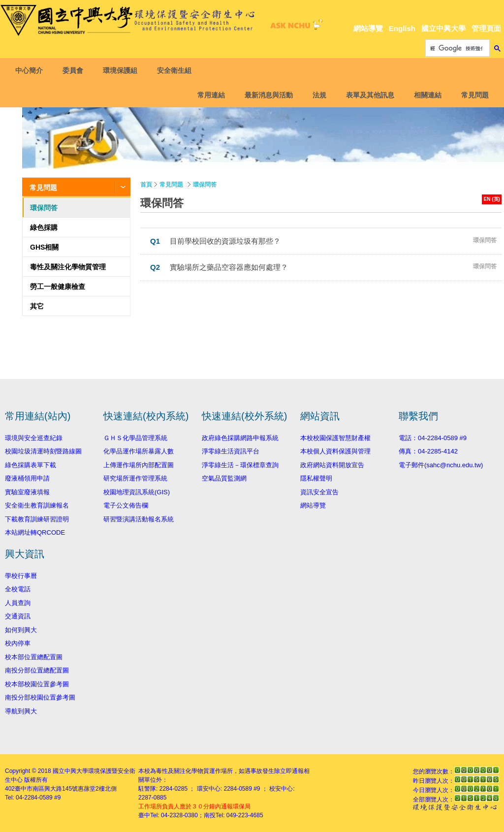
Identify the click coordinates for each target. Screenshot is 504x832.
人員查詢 (18, 603)
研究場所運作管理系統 (135, 478)
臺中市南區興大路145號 (46, 789)
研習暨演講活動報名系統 (139, 519)
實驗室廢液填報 (27, 492)
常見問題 (473, 95)
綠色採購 (44, 227)
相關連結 (426, 95)
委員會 (75, 70)
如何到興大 (21, 630)
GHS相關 (44, 247)
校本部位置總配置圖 (34, 657)
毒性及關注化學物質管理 (68, 267)
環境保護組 (122, 70)
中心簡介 (31, 70)
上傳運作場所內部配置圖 (139, 465)
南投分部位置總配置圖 (37, 670)
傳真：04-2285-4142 (428, 451)
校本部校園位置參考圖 (37, 684)
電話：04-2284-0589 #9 (433, 438)
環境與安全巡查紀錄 (34, 438)
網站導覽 (368, 28)
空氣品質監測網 (224, 478)
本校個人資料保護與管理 (335, 451)
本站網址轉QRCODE (35, 532)
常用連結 (209, 95)
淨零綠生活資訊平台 (231, 451)
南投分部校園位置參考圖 (40, 697)
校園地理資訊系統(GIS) (137, 492)
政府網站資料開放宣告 (332, 465)
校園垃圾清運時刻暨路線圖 (43, 451)
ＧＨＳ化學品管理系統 (135, 438)
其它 (37, 306)
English (402, 28)
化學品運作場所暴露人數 (139, 451)
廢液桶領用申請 (27, 478)
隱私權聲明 (316, 478)
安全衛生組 (176, 70)
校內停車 (18, 643)
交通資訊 (18, 616)
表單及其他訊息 (368, 95)
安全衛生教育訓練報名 (37, 505)
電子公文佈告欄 (126, 505)
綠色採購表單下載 (31, 465)
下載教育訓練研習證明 (37, 519)
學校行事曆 (21, 576)
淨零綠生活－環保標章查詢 (240, 465)
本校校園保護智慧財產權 (335, 438)
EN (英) (492, 199)
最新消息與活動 (267, 95)
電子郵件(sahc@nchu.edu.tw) (441, 465)
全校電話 (18, 589)
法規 (317, 95)
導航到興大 (21, 711)
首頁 (146, 185)
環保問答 (44, 208)
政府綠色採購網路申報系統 (240, 438)
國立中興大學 (443, 28)
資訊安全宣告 (319, 492)
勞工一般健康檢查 (58, 287)
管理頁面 (486, 28)
